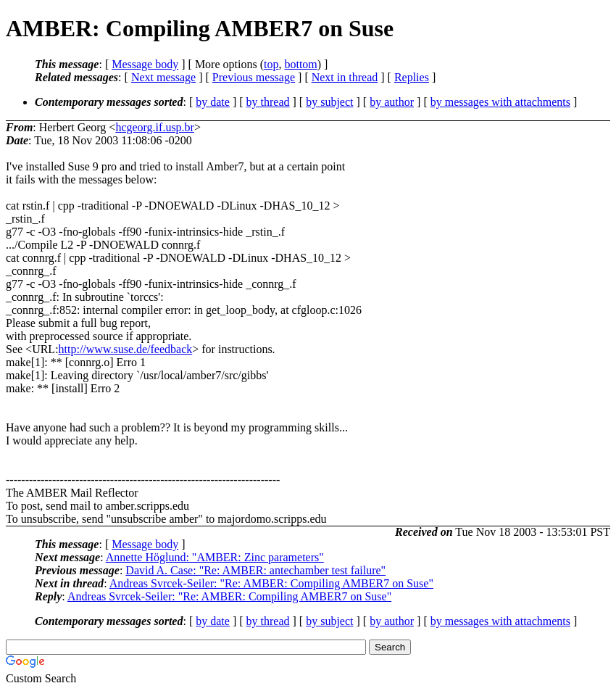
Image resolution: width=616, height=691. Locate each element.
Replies (412, 77)
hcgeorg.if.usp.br (155, 127)
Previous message (254, 77)
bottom (300, 64)
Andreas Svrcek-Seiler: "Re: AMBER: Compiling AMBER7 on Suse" (271, 583)
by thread (268, 102)
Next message (163, 77)
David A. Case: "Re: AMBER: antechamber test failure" (255, 570)
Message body (145, 64)
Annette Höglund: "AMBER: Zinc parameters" (215, 557)
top (271, 64)
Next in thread (345, 77)
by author (392, 102)
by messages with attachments (500, 102)
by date (213, 102)
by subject (329, 102)
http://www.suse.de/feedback (126, 349)
